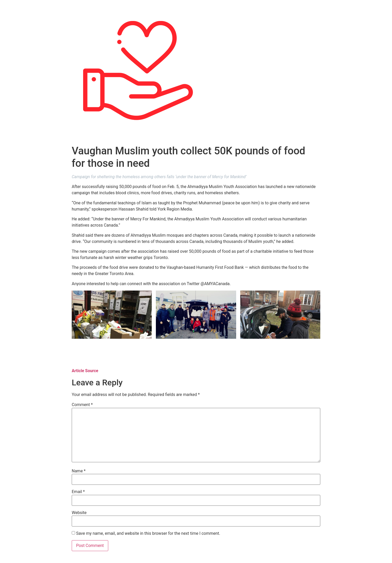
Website (79, 513)
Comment (82, 405)
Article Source (85, 371)
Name (79, 471)
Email (78, 492)
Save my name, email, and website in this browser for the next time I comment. (148, 533)
